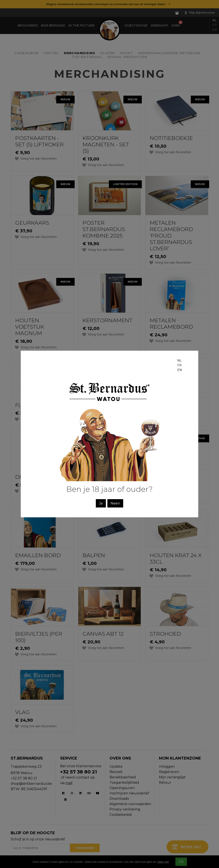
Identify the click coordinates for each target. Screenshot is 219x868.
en (180, 370)
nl (180, 361)
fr (179, 365)
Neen (115, 503)
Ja (101, 503)
